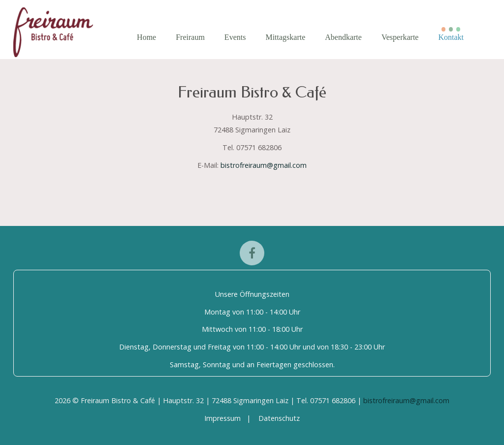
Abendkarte (343, 37)
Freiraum (190, 37)
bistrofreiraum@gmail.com (264, 165)
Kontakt (451, 37)
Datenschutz (279, 418)
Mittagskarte (285, 37)
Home (146, 37)
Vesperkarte (400, 37)
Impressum (222, 418)
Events (235, 37)
